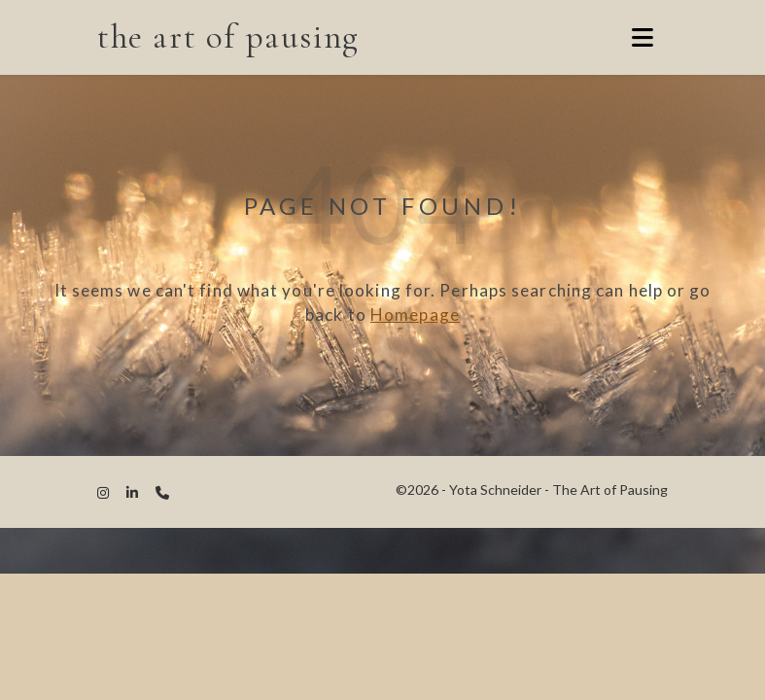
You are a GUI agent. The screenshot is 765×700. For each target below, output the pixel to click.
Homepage (415, 315)
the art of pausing (228, 37)
